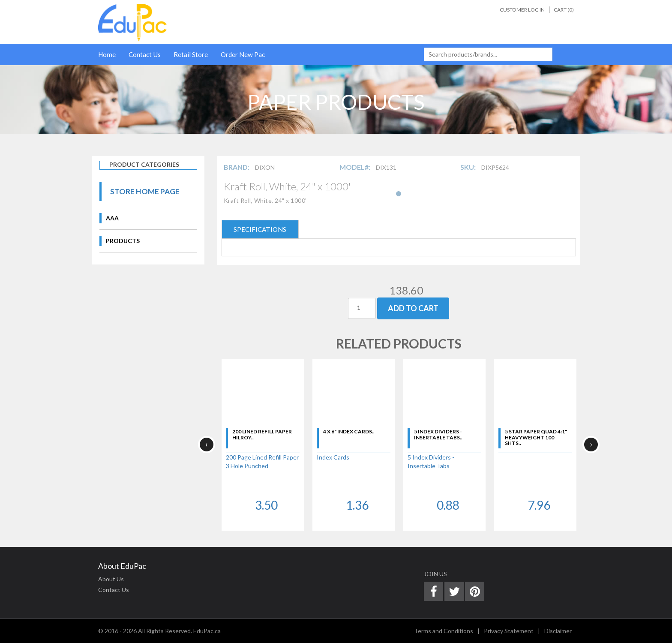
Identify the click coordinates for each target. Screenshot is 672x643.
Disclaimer (558, 631)
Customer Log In (522, 10)
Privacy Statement (509, 631)
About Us (111, 579)
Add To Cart (413, 308)
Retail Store (191, 54)
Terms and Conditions (444, 631)
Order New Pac (243, 54)
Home (107, 54)
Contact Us (145, 54)
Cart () (564, 10)
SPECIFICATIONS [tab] (260, 229)
